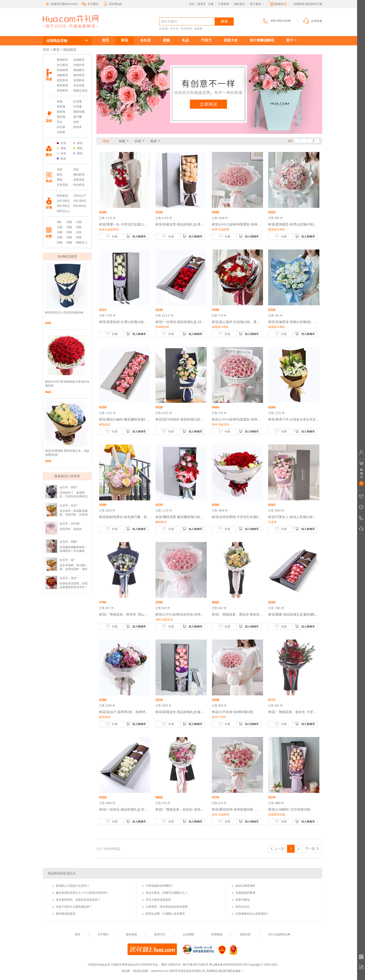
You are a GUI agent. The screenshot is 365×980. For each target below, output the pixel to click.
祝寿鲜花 (62, 91)
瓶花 (60, 175)
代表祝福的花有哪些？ (160, 886)
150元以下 (80, 196)
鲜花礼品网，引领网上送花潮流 (165, 914)
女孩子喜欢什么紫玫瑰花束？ (74, 907)
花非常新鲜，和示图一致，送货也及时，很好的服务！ (74, 569)
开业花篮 (79, 85)
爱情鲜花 (62, 60)
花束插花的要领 (245, 893)
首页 (105, 40)
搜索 (224, 21)
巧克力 (206, 40)
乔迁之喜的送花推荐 (158, 900)
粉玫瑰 (61, 107)
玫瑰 (60, 101)
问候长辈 (79, 65)
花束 (60, 169)
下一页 (312, 849)
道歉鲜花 (62, 75)
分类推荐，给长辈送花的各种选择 (167, 907)
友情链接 (217, 934)
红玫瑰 (163, 29)
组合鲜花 (79, 185)
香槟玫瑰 (79, 112)
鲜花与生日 (243, 907)
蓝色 (61, 158)
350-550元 (63, 206)
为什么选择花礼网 (279, 934)
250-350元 (80, 201)
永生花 (174, 29)
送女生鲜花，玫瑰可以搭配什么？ (167, 893)
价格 (138, 141)
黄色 (78, 148)
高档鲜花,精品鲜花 (65, 29)
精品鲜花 (79, 175)
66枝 (69, 242)
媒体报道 (132, 934)
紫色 (78, 153)
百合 (60, 122)
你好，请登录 (197, 4)
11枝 (79, 222)
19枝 (60, 232)
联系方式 (160, 934)
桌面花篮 (79, 180)
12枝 (60, 227)
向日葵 (61, 127)
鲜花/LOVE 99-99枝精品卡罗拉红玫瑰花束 (67, 384)
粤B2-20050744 (171, 965)
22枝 (79, 232)
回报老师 (62, 70)
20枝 (69, 232)
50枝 (60, 242)
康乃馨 (78, 117)
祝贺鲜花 (62, 80)
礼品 (186, 40)
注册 (211, 4)
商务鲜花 (62, 85)
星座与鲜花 (243, 900)
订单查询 (224, 4)
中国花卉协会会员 (99, 965)
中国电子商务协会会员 (125, 965)
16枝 (69, 227)
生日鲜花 (186, 29)
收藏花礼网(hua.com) (61, 4)
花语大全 (231, 40)
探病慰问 (79, 70)
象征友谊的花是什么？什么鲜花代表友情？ (82, 893)
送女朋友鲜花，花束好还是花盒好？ (78, 900)
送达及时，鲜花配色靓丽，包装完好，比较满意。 (74, 515)
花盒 (76, 169)
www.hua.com (160, 971)
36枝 (79, 237)
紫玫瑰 (61, 112)
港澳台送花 (80, 91)
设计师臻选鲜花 (262, 40)
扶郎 (76, 122)
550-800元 (80, 206)
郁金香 (78, 127)
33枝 (69, 237)
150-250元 (63, 201)
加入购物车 (136, 236)
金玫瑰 (198, 29)
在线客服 (312, 21)
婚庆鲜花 (79, 75)
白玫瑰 (78, 107)
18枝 (79, 227)
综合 (106, 141)
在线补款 (245, 934)
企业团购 (188, 934)
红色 (61, 143)
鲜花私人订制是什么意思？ (73, 886)
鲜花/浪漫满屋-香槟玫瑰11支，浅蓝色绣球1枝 (67, 453)
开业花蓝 (62, 185)
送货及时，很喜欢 (71, 529)
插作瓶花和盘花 (66, 914)
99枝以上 (82, 242)
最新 (154, 141)
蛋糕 (166, 40)
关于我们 (103, 934)
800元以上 (63, 211)
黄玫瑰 (61, 117)
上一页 (277, 849)
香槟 (61, 148)
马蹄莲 (61, 132)
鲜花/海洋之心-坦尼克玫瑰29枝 (64, 313)
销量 (122, 141)
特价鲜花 (62, 196)
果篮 (60, 180)
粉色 (78, 143)
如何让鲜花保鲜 (245, 886)
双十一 (292, 40)
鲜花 (125, 40)
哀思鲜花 (79, 80)
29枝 (60, 237)
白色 (61, 153)
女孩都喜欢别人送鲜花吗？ (252, 914)
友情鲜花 (79, 60)
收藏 (112, 236)
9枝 (59, 222)
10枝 (69, 222)
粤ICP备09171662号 (195, 965)
